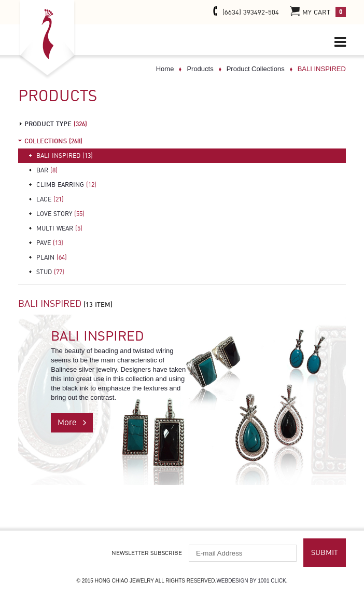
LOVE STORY (60, 214)
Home (165, 69)
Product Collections (256, 69)
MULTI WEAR (59, 228)
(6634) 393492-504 (244, 12)
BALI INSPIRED (65, 156)
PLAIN (52, 258)
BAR (47, 170)
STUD (50, 272)
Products (200, 69)
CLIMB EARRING (66, 185)
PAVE (50, 243)
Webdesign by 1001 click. (252, 581)
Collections (53, 141)
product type (56, 124)
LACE (50, 199)
